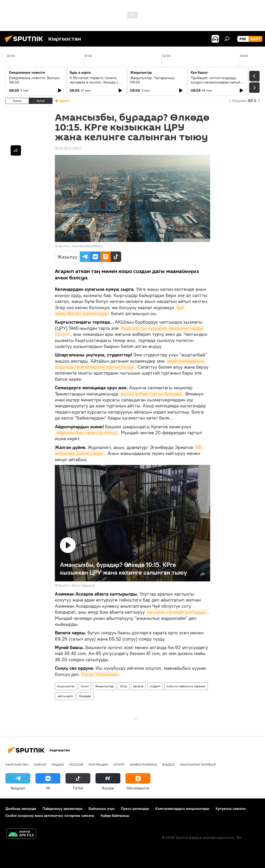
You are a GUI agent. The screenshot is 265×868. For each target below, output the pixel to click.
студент (155, 686)
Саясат (40, 764)
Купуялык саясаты (231, 809)
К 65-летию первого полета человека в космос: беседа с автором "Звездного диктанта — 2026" (96, 84)
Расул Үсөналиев (100, 674)
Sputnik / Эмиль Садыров (76, 585)
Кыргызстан (66, 686)
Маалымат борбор (198, 764)
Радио (58, 764)
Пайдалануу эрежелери (62, 809)
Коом (85, 686)
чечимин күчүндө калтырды (177, 612)
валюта (138, 686)
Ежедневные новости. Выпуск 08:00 (34, 80)
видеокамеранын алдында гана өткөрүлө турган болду (130, 364)
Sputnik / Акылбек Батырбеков (80, 246)
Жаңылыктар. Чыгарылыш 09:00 (152, 80)
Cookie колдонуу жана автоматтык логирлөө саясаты (50, 816)
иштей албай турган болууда (151, 394)
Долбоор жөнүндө (21, 809)
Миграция (98, 764)
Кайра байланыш (115, 816)
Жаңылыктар (104, 686)
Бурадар (85, 696)
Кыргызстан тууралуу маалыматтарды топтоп (130, 331)
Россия (76, 764)
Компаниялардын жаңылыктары (182, 809)
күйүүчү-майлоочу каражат (186, 686)
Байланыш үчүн (102, 809)
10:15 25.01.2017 (68, 148)
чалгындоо (65, 696)
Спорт (119, 764)
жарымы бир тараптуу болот (87, 433)
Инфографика (143, 764)
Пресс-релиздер (135, 809)
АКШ (124, 686)
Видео (168, 764)
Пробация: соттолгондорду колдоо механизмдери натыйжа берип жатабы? (218, 82)
